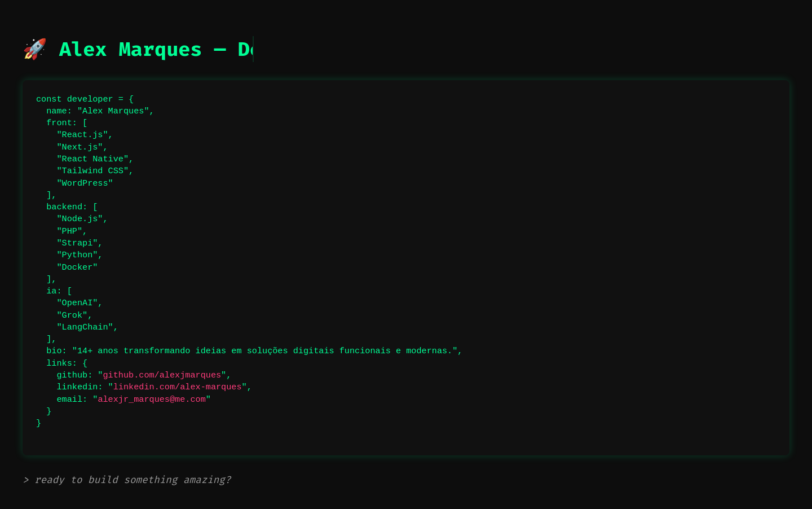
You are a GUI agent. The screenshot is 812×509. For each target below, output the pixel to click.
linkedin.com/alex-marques (178, 387)
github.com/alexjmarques (162, 375)
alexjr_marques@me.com (151, 400)
